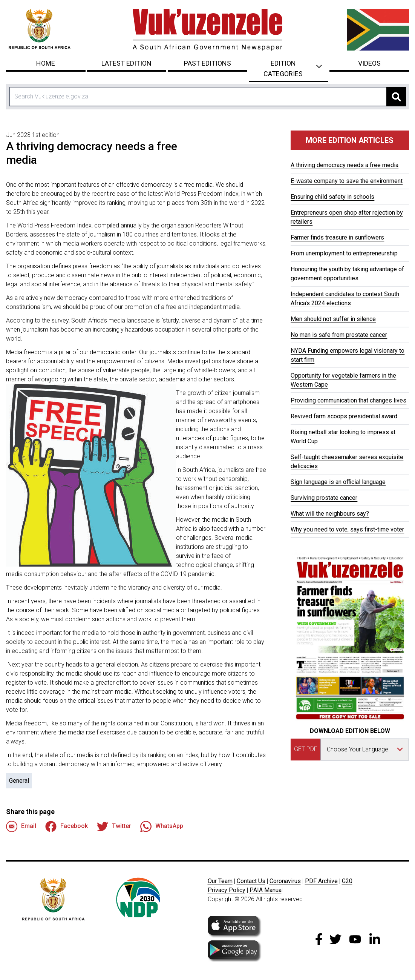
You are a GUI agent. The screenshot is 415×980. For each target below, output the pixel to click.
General (19, 781)
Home (46, 63)
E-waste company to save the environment (347, 181)
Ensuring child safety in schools (332, 197)
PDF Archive (321, 881)
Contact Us (251, 881)
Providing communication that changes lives (348, 400)
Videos (369, 63)
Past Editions (207, 63)
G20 (347, 881)
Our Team (220, 881)
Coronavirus (285, 881)
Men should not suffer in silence (333, 319)
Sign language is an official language (338, 482)
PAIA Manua (266, 890)
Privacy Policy (227, 890)
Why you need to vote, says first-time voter (347, 529)
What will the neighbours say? (330, 514)
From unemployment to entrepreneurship (344, 253)
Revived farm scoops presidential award (344, 416)
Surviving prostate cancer (324, 498)
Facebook (67, 826)
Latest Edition (126, 63)
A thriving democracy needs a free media (345, 165)
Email (21, 826)
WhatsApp (162, 826)
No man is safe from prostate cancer (339, 335)
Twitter (114, 826)
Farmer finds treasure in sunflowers (337, 237)
